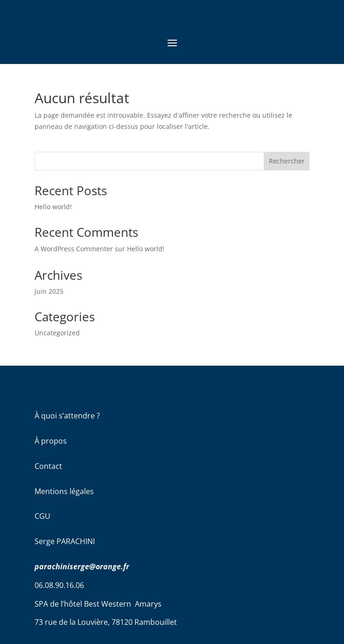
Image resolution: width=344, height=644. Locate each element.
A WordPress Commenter (74, 249)
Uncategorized (57, 333)
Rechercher (287, 161)
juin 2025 (49, 291)
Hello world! (53, 207)
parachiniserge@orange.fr (82, 566)
